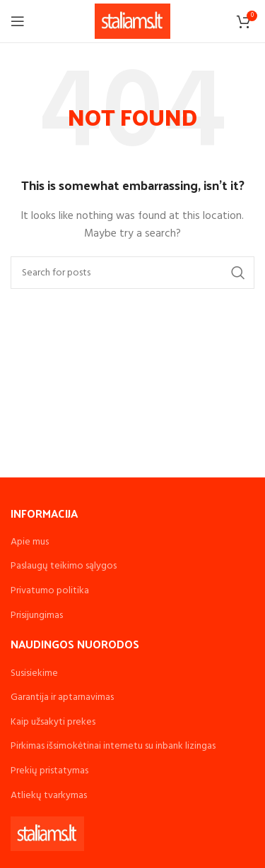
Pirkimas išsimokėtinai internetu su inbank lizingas (113, 746)
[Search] (132, 273)
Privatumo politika (50, 591)
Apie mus (30, 542)
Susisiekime (34, 673)
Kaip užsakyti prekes (53, 722)
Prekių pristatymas (49, 771)
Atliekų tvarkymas (49, 796)
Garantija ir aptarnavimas (62, 697)
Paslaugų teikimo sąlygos (64, 566)
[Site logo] (132, 22)
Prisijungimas (37, 616)
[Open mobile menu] (18, 21)
